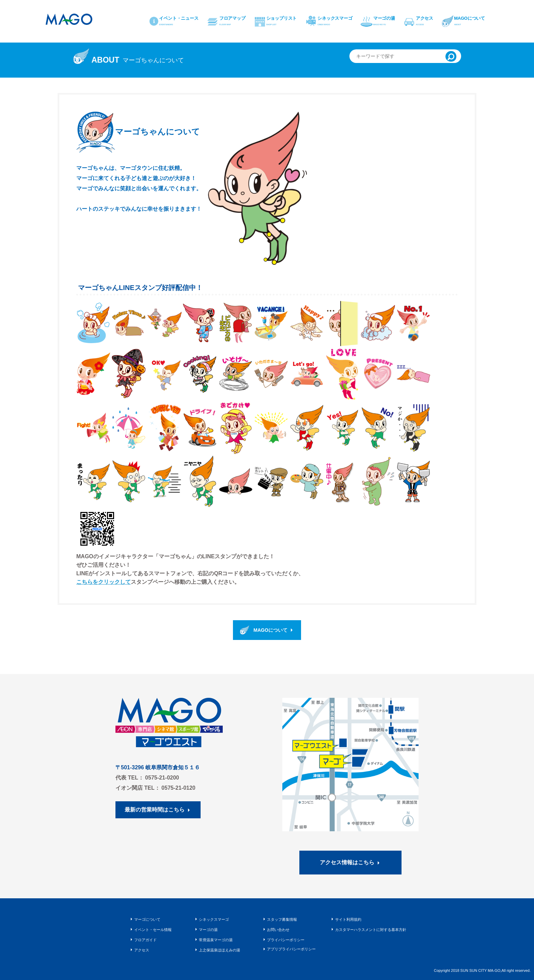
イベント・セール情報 (153, 930)
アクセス (142, 950)
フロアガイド (145, 940)
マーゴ (69, 19)
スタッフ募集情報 (282, 919)
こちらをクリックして (104, 582)
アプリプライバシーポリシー (291, 949)
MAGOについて (270, 630)
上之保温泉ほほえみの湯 (219, 950)
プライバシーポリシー (286, 940)
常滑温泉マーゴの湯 (216, 940)
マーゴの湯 (208, 930)
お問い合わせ (278, 930)
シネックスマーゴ (214, 919)
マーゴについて (147, 919)
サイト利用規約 (348, 919)
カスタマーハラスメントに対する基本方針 (371, 930)
